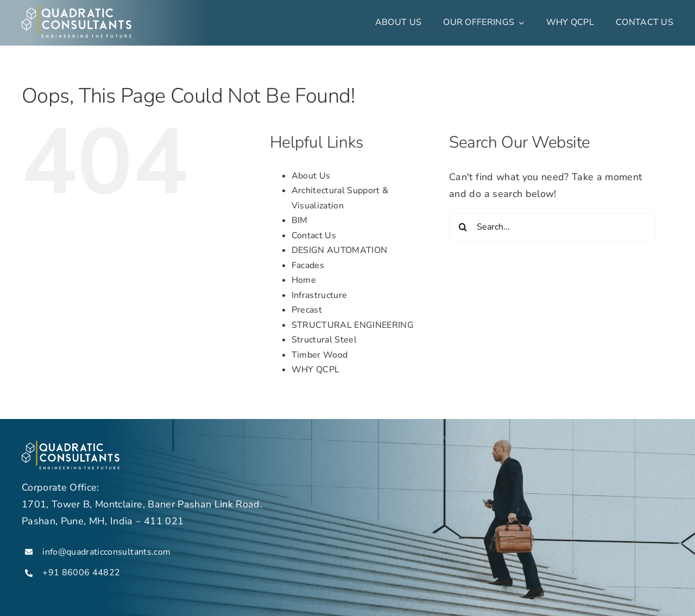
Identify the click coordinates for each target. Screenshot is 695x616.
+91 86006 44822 (82, 573)
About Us (311, 176)
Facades (308, 265)
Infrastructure (320, 295)
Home (304, 280)
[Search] (463, 227)
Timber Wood (320, 355)
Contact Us (314, 236)
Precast (307, 310)
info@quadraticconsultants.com (106, 552)
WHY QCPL (316, 370)
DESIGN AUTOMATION (340, 250)
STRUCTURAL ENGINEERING (353, 325)
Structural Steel (324, 340)
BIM (300, 220)
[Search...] (552, 227)
